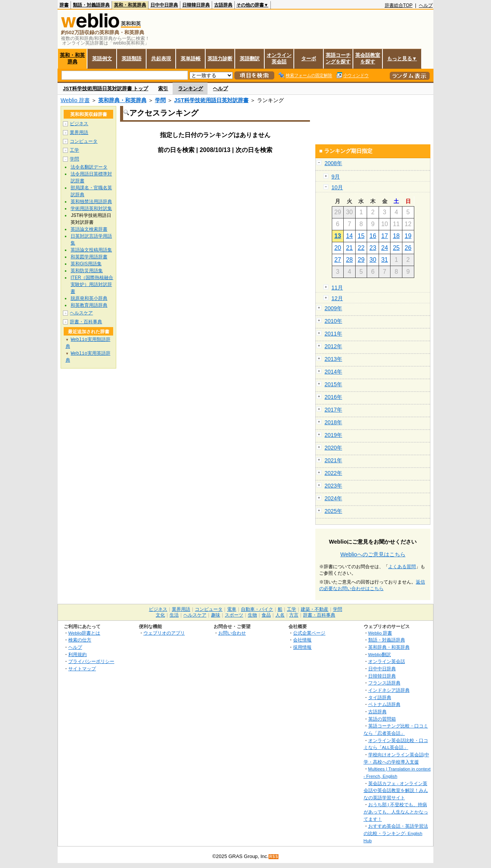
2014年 (333, 372)
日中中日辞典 (164, 5)
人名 (280, 615)
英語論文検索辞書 (89, 229)
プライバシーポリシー (91, 661)
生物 (252, 615)
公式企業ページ (309, 633)
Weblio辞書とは (84, 633)
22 (361, 248)
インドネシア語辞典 (389, 690)
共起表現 (161, 59)
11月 (337, 288)
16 (373, 236)
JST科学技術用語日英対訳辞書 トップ (105, 88)
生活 (174, 615)
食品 (266, 615)
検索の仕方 (80, 640)
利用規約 (77, 654)
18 (396, 236)
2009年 (333, 308)
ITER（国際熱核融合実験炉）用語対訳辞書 (92, 284)
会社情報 (302, 640)
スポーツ (234, 615)
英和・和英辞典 (130, 5)
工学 (74, 150)
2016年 (333, 397)
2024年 (333, 498)
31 (385, 260)
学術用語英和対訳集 (91, 208)
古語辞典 (223, 5)
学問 (160, 100)
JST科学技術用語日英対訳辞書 (211, 100)
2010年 (333, 321)
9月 (336, 177)
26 (408, 248)
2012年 (333, 346)
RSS (274, 857)
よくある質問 (402, 567)
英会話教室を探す (368, 58)
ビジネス (79, 124)
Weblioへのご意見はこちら (373, 554)
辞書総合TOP (399, 5)
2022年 (333, 473)
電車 (232, 609)
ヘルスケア (81, 313)
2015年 (333, 384)
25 (396, 248)
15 (361, 236)
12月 (337, 298)
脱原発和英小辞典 (89, 298)
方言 (294, 615)
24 (385, 248)
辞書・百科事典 (86, 322)
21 (349, 248)
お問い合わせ (232, 633)
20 (338, 248)
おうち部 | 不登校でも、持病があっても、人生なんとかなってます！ (396, 812)
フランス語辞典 (384, 683)
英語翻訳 (250, 59)
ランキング (190, 88)
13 (338, 236)
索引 (163, 88)
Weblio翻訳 (380, 654)
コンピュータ (84, 141)
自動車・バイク (257, 609)
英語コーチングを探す (338, 58)
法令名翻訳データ (89, 167)
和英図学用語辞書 (89, 257)
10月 (337, 187)
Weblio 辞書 (75, 100)
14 (349, 236)
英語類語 (132, 59)
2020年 (333, 448)
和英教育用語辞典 (89, 305)
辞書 (64, 5)
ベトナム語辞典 (384, 704)
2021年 (333, 460)
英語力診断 (220, 59)
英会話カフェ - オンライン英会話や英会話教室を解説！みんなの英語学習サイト (396, 790)
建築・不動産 (315, 609)
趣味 (216, 615)
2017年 (333, 410)
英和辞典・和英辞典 (122, 100)
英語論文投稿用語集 (91, 250)
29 (361, 260)
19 (408, 236)
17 (385, 236)
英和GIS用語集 (86, 264)
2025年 (333, 511)
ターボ (309, 59)
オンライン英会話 (279, 58)
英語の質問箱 (382, 719)
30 (373, 260)
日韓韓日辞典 (196, 5)
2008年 (333, 163)
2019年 (333, 435)
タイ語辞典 (380, 697)
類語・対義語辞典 (91, 5)
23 (373, 248)
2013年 (333, 359)
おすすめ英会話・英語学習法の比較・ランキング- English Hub (396, 833)
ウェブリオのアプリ (164, 633)
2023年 (333, 486)
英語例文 (102, 59)
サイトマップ (82, 669)
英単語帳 (191, 59)
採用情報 (302, 647)
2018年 (333, 422)
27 (338, 260)
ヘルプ (426, 5)
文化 (160, 615)
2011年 (333, 334)
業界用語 (79, 132)
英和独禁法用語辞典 (91, 202)
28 (349, 260)
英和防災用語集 (87, 271)
